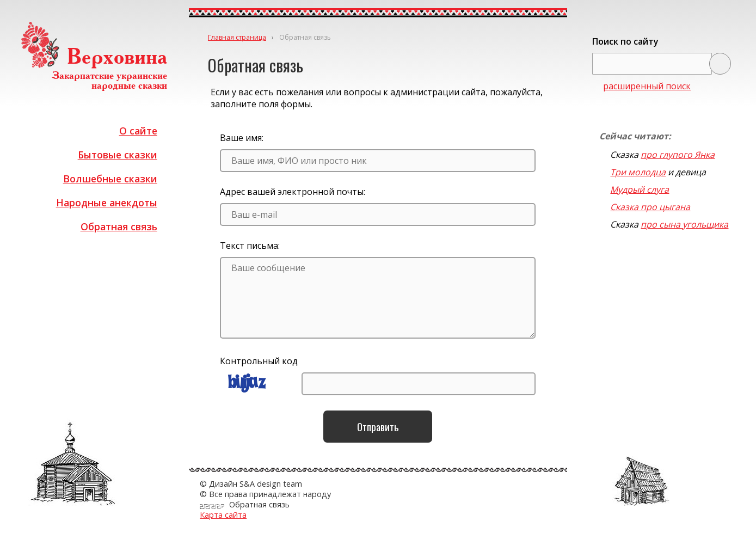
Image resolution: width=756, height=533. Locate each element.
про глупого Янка (678, 155)
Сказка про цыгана (650, 207)
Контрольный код (259, 361)
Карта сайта (223, 515)
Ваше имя (241, 138)
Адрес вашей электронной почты (292, 192)
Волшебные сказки (110, 179)
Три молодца (638, 172)
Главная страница (237, 37)
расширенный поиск (647, 86)
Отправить (378, 427)
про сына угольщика (684, 224)
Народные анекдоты (107, 203)
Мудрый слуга (640, 189)
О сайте (138, 131)
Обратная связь (119, 226)
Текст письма (249, 246)
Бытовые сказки (118, 155)
